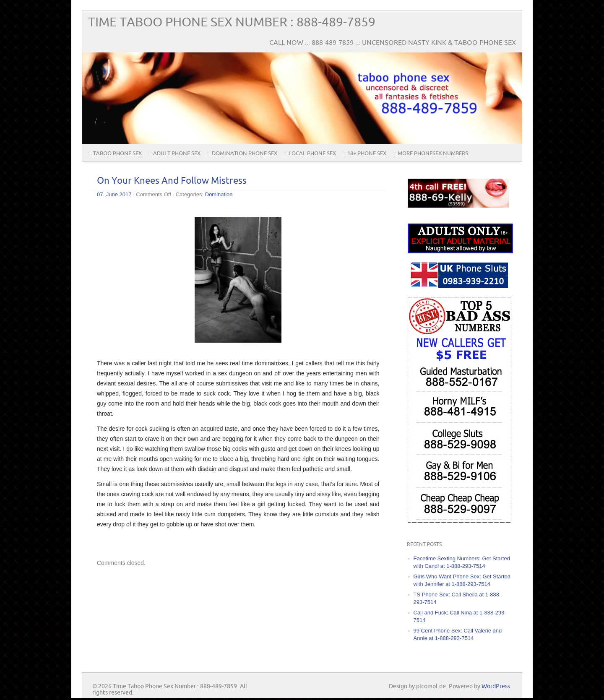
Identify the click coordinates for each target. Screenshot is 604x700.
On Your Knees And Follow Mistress (172, 181)
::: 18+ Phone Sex (364, 154)
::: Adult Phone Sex (174, 154)
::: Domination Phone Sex (242, 154)
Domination (219, 194)
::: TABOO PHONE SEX (115, 154)
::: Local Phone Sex (310, 154)
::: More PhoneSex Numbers (430, 154)
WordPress (496, 686)
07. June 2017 (114, 194)
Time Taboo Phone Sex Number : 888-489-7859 (232, 22)
